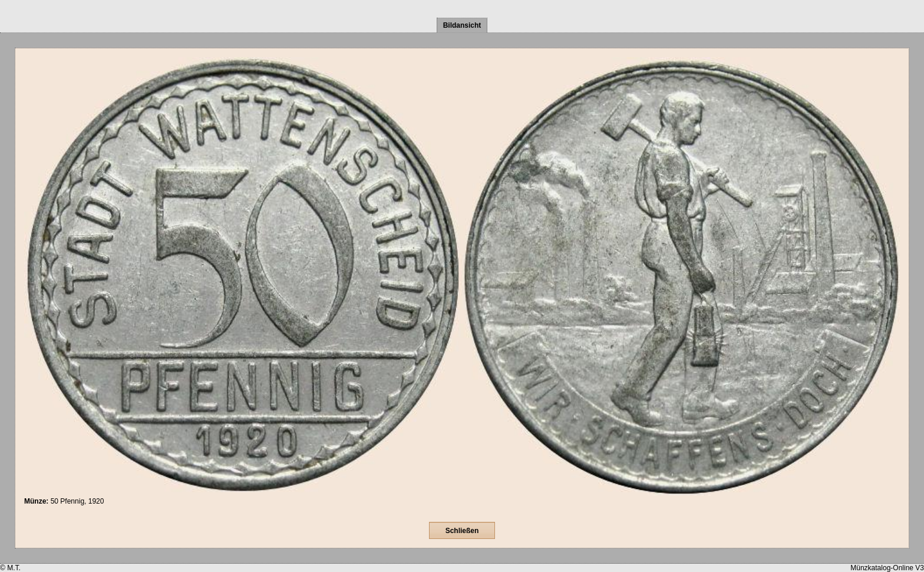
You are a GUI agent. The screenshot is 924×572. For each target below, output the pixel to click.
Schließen (462, 531)
